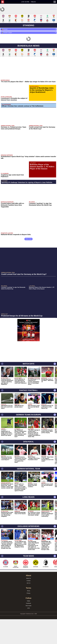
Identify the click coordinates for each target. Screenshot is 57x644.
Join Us (28, 603)
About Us (28, 598)
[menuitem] (3, 2)
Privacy (28, 613)
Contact (28, 600)
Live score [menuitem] (25, 2)
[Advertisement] (28, 24)
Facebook (28, 623)
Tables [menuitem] (33, 2)
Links (28, 628)
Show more (29, 259)
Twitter (28, 621)
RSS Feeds (29, 625)
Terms (29, 610)
